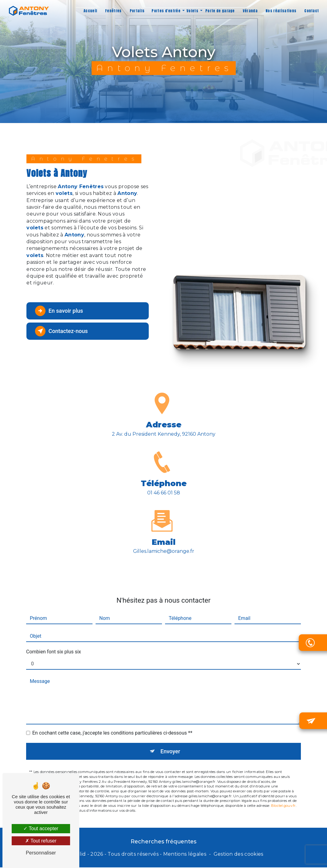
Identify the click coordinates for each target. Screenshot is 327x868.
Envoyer (171, 730)
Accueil (89, 11)
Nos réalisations (280, 11)
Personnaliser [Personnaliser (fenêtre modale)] (41, 853)
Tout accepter (41, 828)
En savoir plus (61, 311)
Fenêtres (113, 11)
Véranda (249, 11)
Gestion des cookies (238, 854)
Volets (192, 11)
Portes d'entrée (165, 11)
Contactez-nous (64, 331)
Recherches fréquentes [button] (163, 842)
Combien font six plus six (54, 630)
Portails (136, 11)
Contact (311, 11)
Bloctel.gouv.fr (283, 784)
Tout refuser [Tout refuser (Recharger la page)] (41, 841)
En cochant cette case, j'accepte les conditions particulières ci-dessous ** (112, 711)
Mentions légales (185, 854)
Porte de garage (219, 11)
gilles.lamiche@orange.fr (164, 530)
